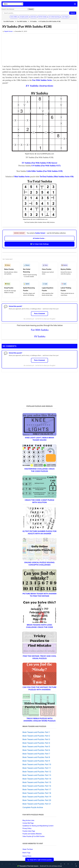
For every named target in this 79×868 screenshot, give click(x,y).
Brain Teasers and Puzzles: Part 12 (37, 772)
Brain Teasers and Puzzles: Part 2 (36, 736)
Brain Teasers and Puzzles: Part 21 (37, 804)
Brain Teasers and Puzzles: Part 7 (36, 754)
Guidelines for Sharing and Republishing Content (38, 826)
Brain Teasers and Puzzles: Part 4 (36, 743)
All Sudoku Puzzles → (40, 238)
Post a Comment (40, 314)
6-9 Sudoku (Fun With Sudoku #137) (46, 166)
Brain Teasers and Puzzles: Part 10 (37, 764)
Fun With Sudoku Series (42, 80)
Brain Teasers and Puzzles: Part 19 (37, 797)
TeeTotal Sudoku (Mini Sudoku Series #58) (57, 177)
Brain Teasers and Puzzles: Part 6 (36, 750)
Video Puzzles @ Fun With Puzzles (34, 836)
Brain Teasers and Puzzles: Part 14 (37, 779)
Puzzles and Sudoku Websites (32, 834)
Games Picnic (27, 856)
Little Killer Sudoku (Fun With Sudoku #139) (45, 171)
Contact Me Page (28, 823)
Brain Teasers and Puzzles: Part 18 (37, 793)
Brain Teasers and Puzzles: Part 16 (37, 786)
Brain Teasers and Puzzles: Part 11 (37, 768)
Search (73, 13)
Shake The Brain (28, 849)
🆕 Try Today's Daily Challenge (39, 244)
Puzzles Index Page (29, 831)
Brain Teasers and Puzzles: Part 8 (36, 757)
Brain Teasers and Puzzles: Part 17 (37, 789)
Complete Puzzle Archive (33, 807)
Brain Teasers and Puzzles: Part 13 (37, 775)
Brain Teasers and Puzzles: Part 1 (36, 732)
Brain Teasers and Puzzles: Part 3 (36, 739)
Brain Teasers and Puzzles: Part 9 (36, 761)
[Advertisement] (39, 50)
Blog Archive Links (28, 820)
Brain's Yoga (26, 853)
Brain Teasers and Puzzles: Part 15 (37, 782)
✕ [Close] (76, 866)
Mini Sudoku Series (22, 177)
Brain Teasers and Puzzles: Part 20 (37, 800)
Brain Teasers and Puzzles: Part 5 (36, 747)
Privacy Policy (27, 828)
